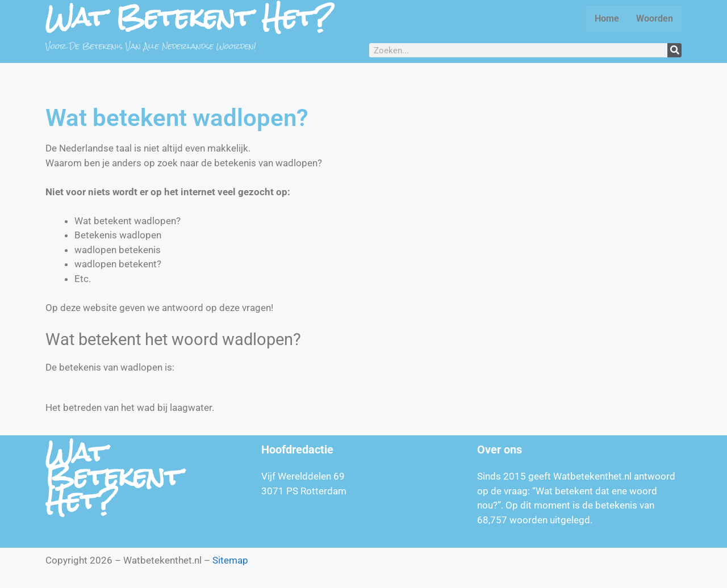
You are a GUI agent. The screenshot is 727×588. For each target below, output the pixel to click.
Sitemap (230, 560)
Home (607, 18)
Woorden (655, 18)
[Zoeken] (674, 50)
